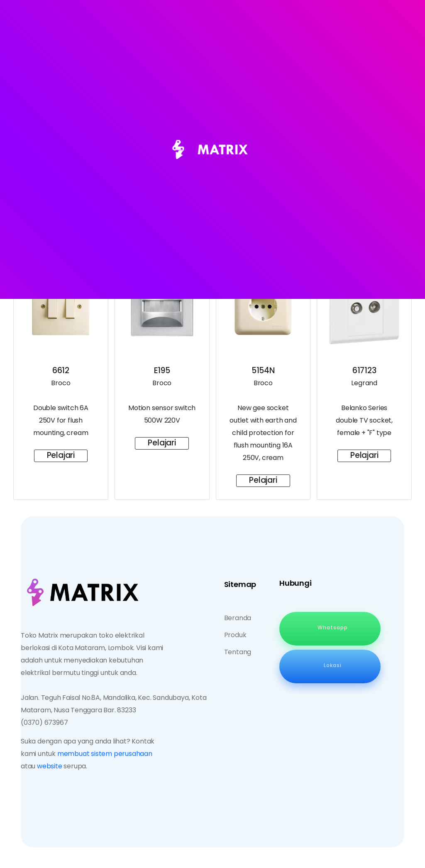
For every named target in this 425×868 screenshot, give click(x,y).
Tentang (238, 652)
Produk (235, 635)
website (50, 766)
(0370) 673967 (44, 723)
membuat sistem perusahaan (105, 754)
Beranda (238, 618)
